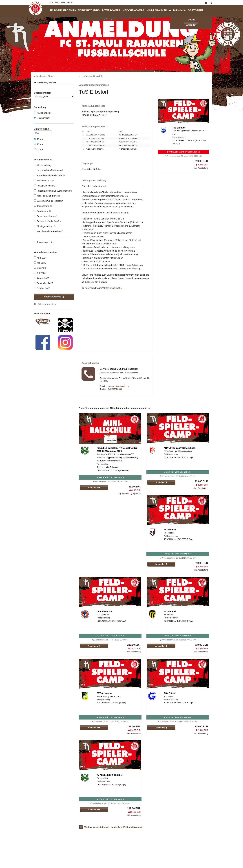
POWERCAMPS (111, 10)
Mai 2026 (40, 263)
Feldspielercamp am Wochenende (53, 191)
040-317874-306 (115, 389)
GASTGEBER (196, 10)
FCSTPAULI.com (57, 3)
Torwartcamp (43, 206)
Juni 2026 (40, 268)
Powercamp (42, 211)
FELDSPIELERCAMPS (63, 10)
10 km (38, 139)
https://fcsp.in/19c (113, 288)
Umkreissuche (43, 129)
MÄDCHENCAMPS (133, 10)
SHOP (70, 3)
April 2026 (40, 258)
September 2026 (43, 283)
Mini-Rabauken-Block (47, 196)
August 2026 (42, 278)
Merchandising (42, 165)
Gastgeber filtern (54, 95)
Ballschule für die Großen (48, 221)
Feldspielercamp (45, 186)
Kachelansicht (42, 113)
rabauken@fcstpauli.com (118, 386)
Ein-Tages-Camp (45, 226)
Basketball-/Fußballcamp (49, 170)
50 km (38, 149)
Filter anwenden (54, 297)
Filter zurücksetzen (47, 304)
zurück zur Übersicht (92, 76)
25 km (38, 144)
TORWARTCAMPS (89, 10)
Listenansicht (42, 118)
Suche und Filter (45, 76)
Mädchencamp (44, 180)
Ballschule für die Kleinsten (48, 201)
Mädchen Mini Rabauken (49, 231)
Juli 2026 (40, 273)
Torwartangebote (43, 242)
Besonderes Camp (46, 216)
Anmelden (191, 25)
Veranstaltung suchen (54, 83)
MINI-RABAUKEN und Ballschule (166, 10)
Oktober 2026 (42, 288)
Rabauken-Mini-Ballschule (49, 175)
